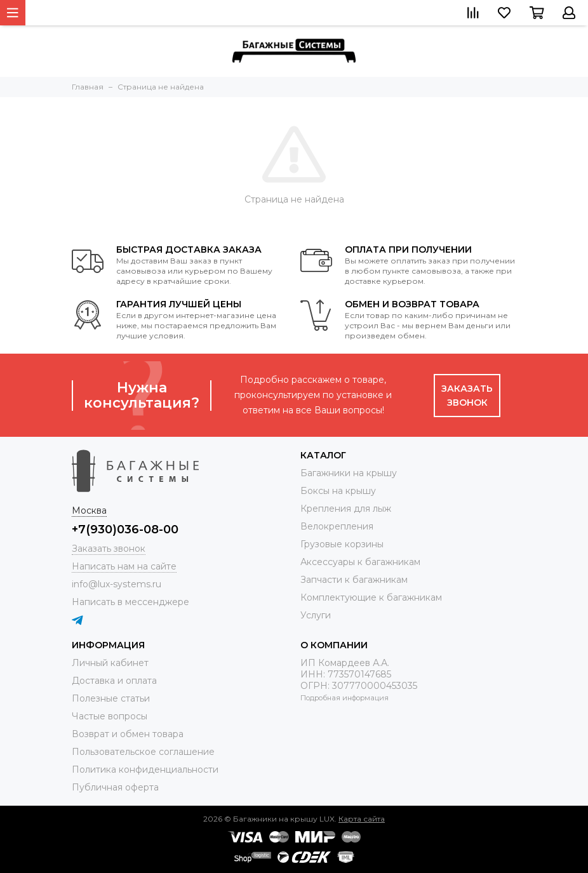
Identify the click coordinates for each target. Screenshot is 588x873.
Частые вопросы (110, 716)
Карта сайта (362, 819)
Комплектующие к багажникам (371, 597)
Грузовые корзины (342, 544)
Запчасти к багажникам (354, 580)
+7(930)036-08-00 (125, 530)
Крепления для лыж (346, 509)
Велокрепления (337, 526)
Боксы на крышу (338, 491)
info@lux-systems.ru (117, 584)
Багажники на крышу (349, 473)
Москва (89, 510)
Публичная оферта (115, 787)
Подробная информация (344, 698)
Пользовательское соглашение (143, 752)
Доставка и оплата (114, 681)
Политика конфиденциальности (145, 770)
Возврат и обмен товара (128, 734)
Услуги (316, 615)
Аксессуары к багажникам (360, 562)
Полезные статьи (111, 698)
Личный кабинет (110, 663)
